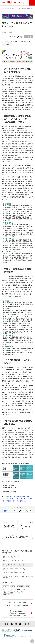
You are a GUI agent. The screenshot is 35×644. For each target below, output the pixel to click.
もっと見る (6, 45)
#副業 (28, 587)
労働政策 (6, 41)
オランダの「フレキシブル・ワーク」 (10, 524)
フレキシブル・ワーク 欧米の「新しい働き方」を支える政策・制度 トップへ (18, 577)
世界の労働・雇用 (25, 41)
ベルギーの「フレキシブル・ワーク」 (14, 573)
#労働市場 (20, 587)
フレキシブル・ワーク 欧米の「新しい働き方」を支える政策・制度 (18, 537)
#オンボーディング (16, 592)
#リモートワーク (8, 595)
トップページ (5, 8)
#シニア (25, 589)
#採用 (19, 589)
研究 (14, 8)
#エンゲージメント (9, 589)
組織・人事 (14, 41)
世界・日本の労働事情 (24, 8)
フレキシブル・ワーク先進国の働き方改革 (16, 497)
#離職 (13, 587)
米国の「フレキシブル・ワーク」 (13, 557)
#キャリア (6, 587)
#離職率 (5, 592)
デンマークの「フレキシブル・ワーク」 (27, 525)
